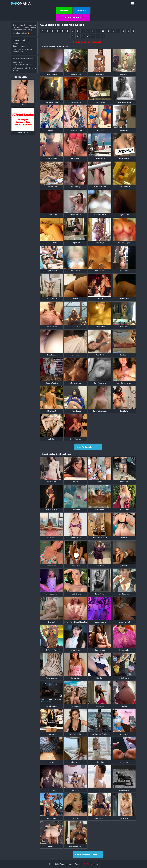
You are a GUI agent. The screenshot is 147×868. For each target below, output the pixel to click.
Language (95, 864)
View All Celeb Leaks (88, 447)
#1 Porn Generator (73, 17)
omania (21, 3)
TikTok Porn (82, 10)
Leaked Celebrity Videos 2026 (88, 42)
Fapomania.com (66, 864)
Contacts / (82, 864)
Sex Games (64, 10)
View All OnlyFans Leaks (88, 854)
